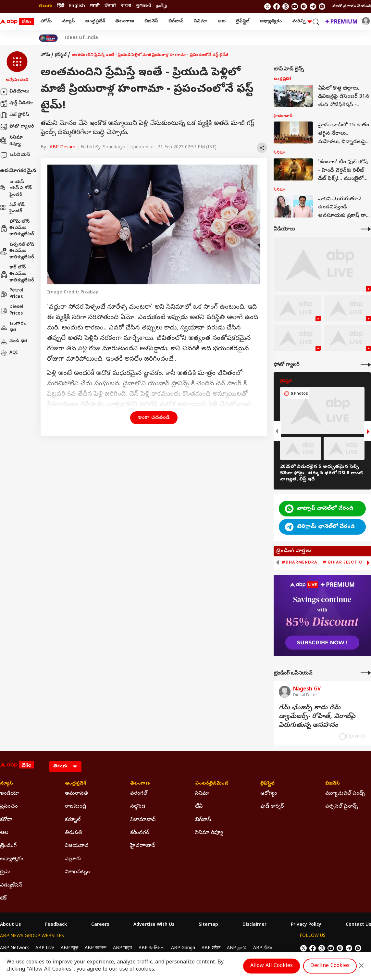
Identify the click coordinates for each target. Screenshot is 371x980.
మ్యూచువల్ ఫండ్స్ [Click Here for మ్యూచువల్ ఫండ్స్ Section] (345, 794)
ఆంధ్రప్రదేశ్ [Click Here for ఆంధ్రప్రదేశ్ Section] (76, 784)
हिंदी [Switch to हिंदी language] (61, 6)
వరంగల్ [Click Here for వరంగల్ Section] (139, 794)
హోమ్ (46, 22)
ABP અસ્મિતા (152, 948)
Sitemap (208, 925)
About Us (10, 925)
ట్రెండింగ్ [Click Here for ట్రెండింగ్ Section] (8, 846)
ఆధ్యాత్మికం (271, 22)
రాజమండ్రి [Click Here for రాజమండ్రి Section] (76, 807)
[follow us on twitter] (267, 6)
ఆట (222, 22)
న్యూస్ (68, 22)
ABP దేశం (263, 948)
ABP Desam (62, 148)
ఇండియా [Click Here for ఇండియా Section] (10, 794)
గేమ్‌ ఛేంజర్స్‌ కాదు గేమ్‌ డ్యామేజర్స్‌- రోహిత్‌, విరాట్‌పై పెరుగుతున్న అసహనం (317, 717)
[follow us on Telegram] (313, 6)
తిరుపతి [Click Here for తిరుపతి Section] (74, 833)
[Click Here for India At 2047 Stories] (48, 38)
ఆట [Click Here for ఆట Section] (4, 833)
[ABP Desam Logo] (17, 22)
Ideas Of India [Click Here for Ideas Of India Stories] (81, 38)
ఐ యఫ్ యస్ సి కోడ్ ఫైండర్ (16, 189)
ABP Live (45, 948)
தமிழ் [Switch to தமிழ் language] (161, 6)
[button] (17, 67)
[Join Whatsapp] (322, 6)
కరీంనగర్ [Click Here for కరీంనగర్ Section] (140, 833)
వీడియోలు (15, 92)
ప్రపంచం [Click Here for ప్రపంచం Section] (9, 807)
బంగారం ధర (13, 327)
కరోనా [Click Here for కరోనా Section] (6, 820)
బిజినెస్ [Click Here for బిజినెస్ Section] (333, 784)
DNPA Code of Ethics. (76, 961)
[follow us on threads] (286, 6)
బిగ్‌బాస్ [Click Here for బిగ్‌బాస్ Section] (203, 820)
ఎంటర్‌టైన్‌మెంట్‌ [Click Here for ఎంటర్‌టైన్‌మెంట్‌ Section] (212, 784)
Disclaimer (254, 925)
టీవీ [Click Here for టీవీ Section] (199, 807)
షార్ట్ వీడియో (17, 104)
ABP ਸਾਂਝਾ (211, 948)
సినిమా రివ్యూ (11, 141)
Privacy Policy (306, 925)
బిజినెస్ (151, 22)
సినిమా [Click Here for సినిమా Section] (202, 794)
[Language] (65, 767)
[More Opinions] (366, 673)
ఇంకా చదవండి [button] (154, 418)
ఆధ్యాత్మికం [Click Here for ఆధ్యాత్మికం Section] (12, 859)
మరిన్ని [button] (302, 22)
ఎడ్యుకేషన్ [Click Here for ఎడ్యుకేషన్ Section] (11, 886)
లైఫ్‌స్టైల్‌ (243, 22)
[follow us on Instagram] (304, 6)
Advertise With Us (154, 925)
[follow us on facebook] (277, 6)
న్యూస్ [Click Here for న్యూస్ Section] (6, 784)
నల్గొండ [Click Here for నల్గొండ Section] (138, 807)
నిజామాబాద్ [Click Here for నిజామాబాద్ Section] (143, 820)
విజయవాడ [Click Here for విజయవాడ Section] (77, 846)
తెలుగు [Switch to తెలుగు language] (45, 6)
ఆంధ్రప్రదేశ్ (95, 22)
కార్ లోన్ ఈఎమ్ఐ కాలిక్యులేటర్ (17, 274)
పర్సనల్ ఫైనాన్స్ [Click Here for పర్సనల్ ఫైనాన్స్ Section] (342, 807)
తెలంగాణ (125, 22)
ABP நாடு (237, 948)
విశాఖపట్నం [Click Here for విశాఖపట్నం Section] (77, 872)
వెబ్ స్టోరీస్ (14, 115)
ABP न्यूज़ (69, 948)
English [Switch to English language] (77, 6)
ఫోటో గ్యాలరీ (17, 127)
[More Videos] (366, 229)
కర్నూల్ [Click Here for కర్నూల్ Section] (73, 820)
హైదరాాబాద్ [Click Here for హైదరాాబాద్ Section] (143, 846)
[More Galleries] (366, 365)
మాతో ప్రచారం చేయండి (352, 6)
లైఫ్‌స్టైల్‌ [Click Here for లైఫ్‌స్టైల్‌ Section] (267, 784)
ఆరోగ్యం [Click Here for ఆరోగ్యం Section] (269, 794)
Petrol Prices (12, 294)
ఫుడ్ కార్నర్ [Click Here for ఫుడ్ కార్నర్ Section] (272, 807)
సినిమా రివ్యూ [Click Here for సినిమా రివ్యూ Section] (209, 833)
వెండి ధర (14, 341)
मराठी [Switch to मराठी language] (95, 6)
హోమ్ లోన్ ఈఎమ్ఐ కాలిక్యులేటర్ (17, 228)
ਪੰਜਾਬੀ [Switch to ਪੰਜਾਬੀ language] (110, 6)
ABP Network (14, 948)
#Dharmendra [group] (299, 562)
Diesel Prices (12, 310)
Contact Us (358, 925)
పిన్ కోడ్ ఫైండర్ (12, 209)
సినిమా (200, 22)
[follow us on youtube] (295, 6)
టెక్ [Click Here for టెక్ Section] (3, 899)
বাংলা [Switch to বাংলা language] (126, 6)
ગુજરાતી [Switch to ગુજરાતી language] (143, 6)
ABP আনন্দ (96, 948)
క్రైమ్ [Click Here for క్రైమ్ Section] (5, 872)
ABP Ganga (183, 948)
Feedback (56, 925)
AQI (9, 353)
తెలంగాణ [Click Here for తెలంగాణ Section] (140, 784)
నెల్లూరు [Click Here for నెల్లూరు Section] (73, 859)
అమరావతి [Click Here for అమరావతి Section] (76, 794)
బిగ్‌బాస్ (176, 22)
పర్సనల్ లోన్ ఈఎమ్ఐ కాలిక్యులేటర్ (17, 251)
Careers (100, 925)
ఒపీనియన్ (15, 155)
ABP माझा (123, 948)
